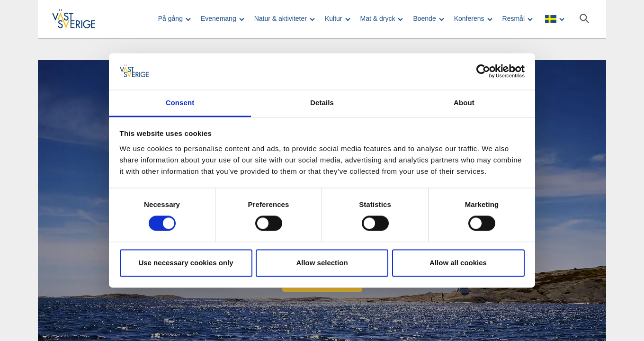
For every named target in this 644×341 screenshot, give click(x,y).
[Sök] (584, 18)
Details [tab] (322, 103)
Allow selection (322, 263)
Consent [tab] (180, 103)
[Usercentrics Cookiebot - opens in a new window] (483, 72)
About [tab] (464, 103)
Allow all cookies (458, 263)
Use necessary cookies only (186, 263)
